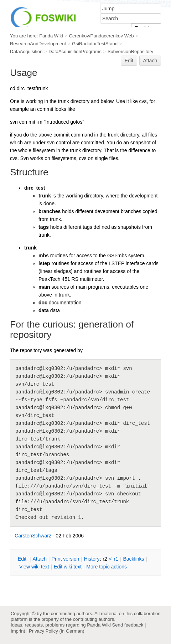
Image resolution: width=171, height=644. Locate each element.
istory (92, 559)
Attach (150, 61)
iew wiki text (34, 567)
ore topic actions (107, 567)
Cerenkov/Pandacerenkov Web (102, 36)
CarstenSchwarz (33, 536)
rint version (66, 559)
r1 (116, 559)
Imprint (18, 631)
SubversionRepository (131, 51)
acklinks (133, 559)
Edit (129, 61)
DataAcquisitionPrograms (75, 51)
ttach (40, 559)
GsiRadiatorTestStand (95, 44)
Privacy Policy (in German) (57, 631)
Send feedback (128, 625)
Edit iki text (68, 567)
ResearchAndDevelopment (38, 44)
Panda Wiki (51, 36)
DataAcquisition (26, 51)
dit (23, 559)
